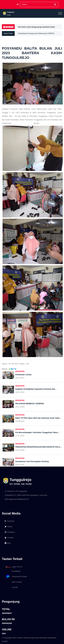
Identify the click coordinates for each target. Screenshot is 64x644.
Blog (8, 543)
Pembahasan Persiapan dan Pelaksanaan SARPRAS (36, 33)
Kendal (11, 587)
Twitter (8, 527)
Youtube (9, 538)
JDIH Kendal (13, 582)
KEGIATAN (20, 371)
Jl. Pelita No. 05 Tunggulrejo (16, 491)
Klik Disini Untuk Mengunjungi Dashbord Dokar (36, 27)
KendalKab (13, 571)
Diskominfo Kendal (16, 577)
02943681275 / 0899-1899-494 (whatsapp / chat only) (26, 495)
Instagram (10, 532)
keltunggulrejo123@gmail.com (17, 499)
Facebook (9, 521)
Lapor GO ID (14, 567)
